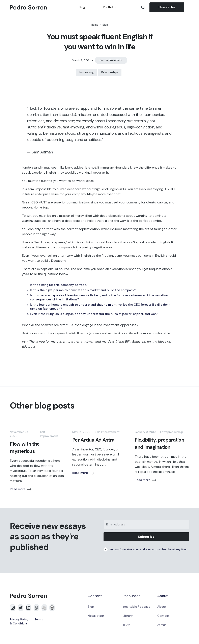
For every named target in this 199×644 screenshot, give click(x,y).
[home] (40, 7)
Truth (126, 625)
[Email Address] (146, 525)
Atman (162, 625)
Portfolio (109, 7)
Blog (82, 7)
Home (95, 25)
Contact (163, 616)
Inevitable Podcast (136, 607)
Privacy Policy (19, 619)
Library (128, 616)
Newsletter (167, 7)
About (162, 607)
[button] (187, 7)
